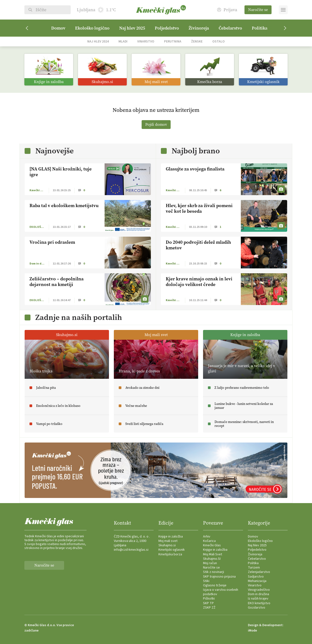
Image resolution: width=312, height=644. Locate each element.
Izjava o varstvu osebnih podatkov (221, 592)
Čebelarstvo (230, 28)
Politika (260, 28)
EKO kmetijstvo (259, 603)
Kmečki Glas (212, 545)
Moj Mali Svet (213, 554)
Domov (58, 28)
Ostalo (219, 41)
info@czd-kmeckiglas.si (131, 550)
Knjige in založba (171, 537)
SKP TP (208, 603)
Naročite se (258, 10)
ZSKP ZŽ (209, 608)
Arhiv (207, 537)
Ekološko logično (92, 28)
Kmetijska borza (170, 554)
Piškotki (209, 599)
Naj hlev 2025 (132, 28)
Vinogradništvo (259, 590)
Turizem (254, 568)
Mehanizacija (257, 581)
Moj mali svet (168, 541)
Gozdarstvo (257, 608)
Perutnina (173, 41)
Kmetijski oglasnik (172, 550)
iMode (252, 631)
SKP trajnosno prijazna (219, 577)
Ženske (197, 41)
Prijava (227, 10)
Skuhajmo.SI (212, 559)
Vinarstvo (146, 41)
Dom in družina (258, 594)
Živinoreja (199, 28)
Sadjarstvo (256, 577)
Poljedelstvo (167, 28)
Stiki (206, 581)
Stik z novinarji (214, 572)
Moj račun (210, 563)
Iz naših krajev (258, 599)
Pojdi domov (156, 124)
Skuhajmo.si (167, 545)
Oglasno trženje (215, 585)
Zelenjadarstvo (259, 572)
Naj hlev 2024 (98, 41)
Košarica (209, 541)
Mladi (123, 41)
